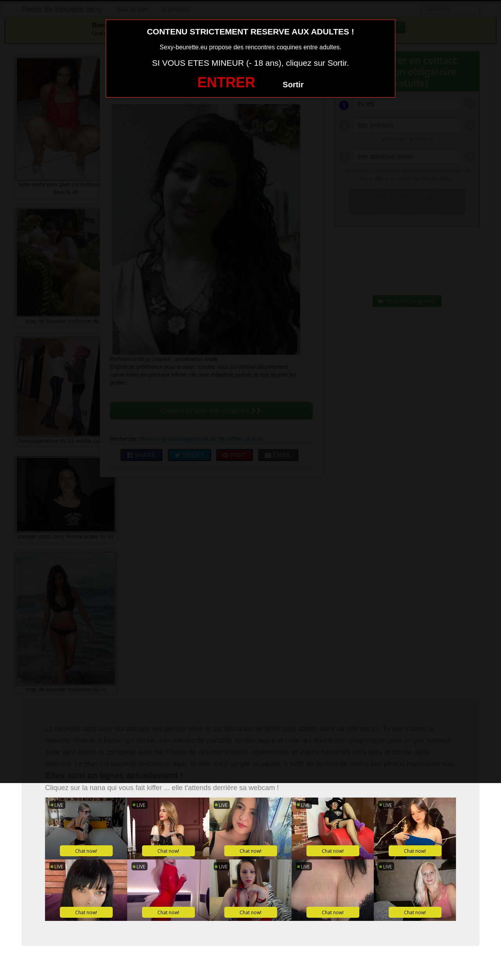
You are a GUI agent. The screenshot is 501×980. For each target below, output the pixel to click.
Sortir (293, 85)
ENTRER (226, 82)
